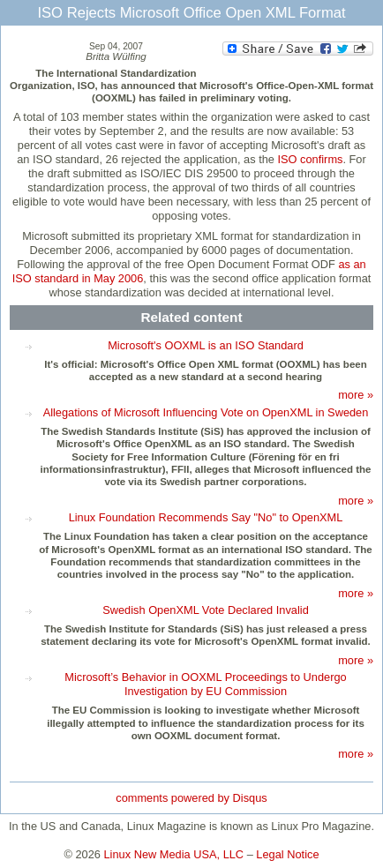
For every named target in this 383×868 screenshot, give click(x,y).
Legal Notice (287, 854)
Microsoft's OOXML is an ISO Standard (206, 345)
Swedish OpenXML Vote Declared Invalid (206, 610)
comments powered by (191, 798)
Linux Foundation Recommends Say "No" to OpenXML (206, 517)
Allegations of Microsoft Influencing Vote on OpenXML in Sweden (206, 412)
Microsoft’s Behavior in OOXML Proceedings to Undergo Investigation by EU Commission (205, 684)
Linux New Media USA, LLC (174, 854)
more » (356, 395)
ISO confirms (310, 159)
